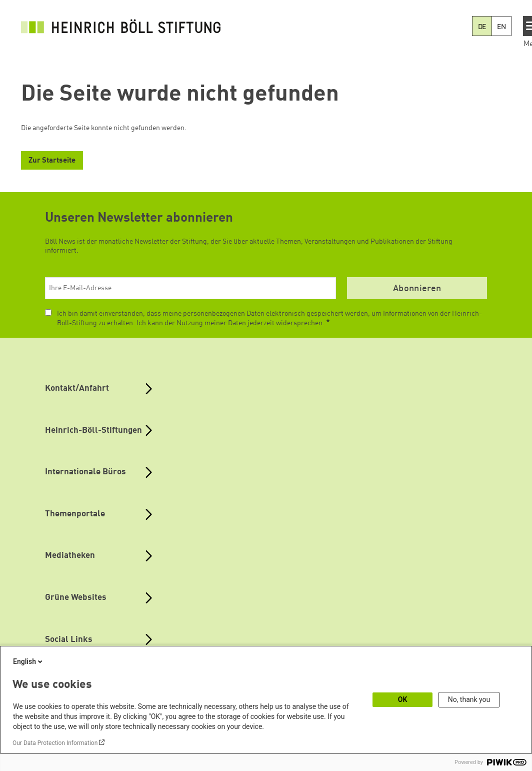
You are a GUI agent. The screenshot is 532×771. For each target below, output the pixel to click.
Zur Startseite (52, 161)
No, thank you (469, 699)
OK (403, 699)
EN (501, 27)
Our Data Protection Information (55, 743)
